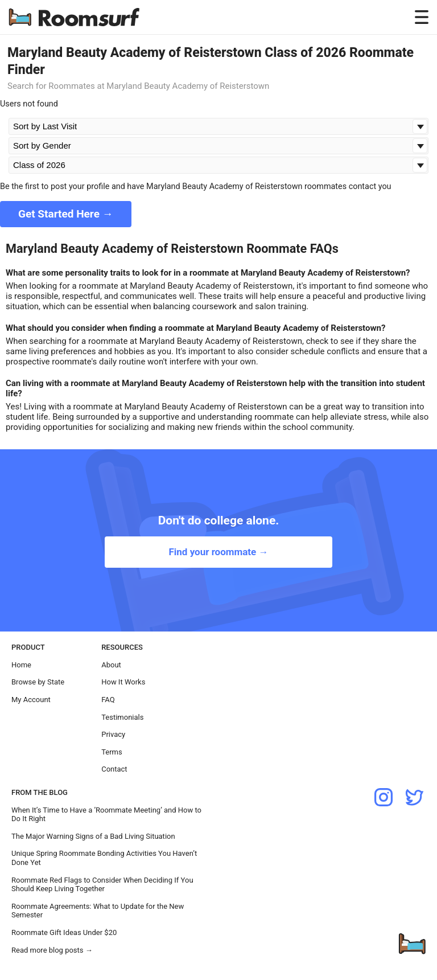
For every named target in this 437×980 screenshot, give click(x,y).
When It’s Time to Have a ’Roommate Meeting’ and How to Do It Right (106, 815)
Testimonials (122, 717)
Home (21, 665)
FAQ (108, 700)
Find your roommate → (218, 552)
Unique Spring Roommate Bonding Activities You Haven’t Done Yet (104, 858)
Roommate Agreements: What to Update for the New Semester (98, 911)
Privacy (113, 734)
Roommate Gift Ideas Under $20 (64, 932)
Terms (112, 752)
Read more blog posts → (52, 950)
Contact (114, 769)
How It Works (123, 682)
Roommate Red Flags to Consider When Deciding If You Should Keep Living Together (102, 885)
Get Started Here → (66, 214)
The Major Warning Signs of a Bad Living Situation (93, 836)
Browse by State (38, 682)
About (111, 665)
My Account (31, 700)
